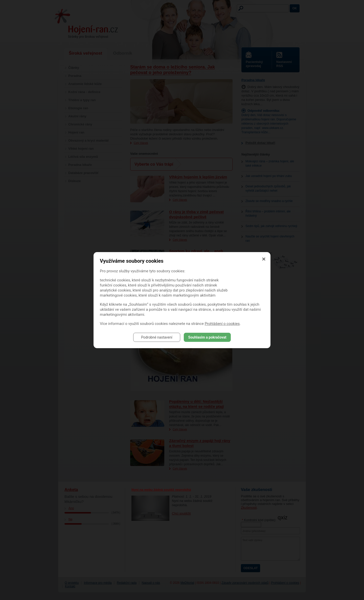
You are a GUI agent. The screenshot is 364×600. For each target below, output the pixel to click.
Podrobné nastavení (157, 337)
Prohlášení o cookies (222, 324)
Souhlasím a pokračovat (207, 337)
